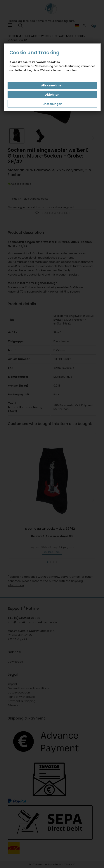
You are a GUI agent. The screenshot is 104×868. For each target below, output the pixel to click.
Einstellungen (52, 104)
